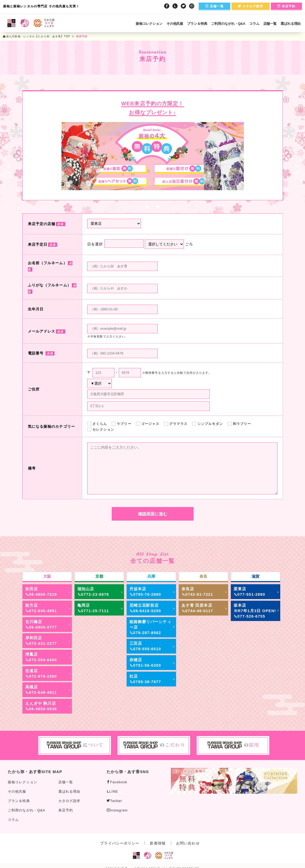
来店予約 (287, 6)
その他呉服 (175, 24)
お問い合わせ (188, 843)
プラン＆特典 (197, 24)
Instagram (117, 810)
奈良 (203, 576)
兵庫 (151, 576)
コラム (254, 24)
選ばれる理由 (291, 24)
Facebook (117, 782)
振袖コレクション (149, 24)
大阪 (47, 576)
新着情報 (158, 843)
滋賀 (256, 576)
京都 (99, 576)
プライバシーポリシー (120, 843)
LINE (113, 791)
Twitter (114, 801)
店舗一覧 (214, 6)
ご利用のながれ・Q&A (228, 24)
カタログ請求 (251, 6)
